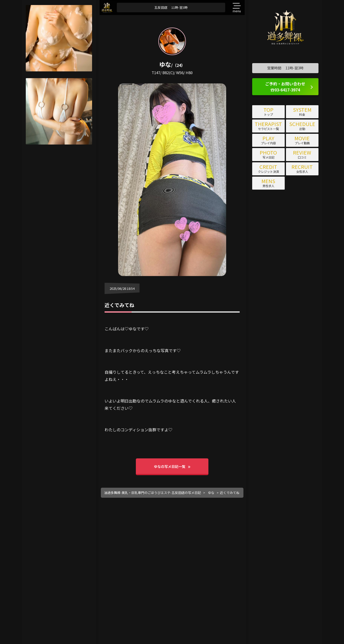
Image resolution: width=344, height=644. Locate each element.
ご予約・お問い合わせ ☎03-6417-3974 (285, 87)
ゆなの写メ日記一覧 (170, 466)
